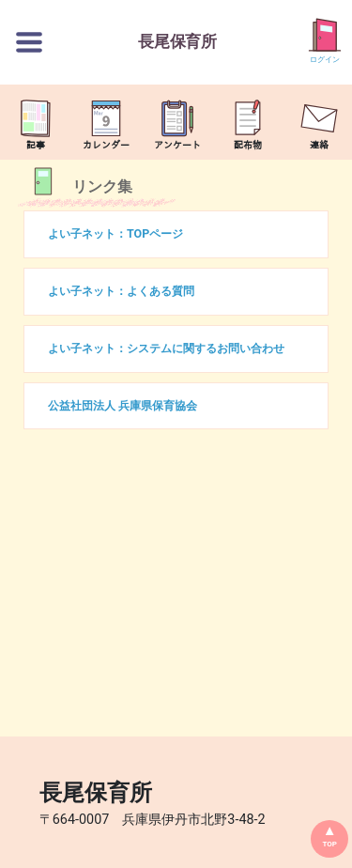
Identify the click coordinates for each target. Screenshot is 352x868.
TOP (329, 844)
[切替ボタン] (29, 42)
